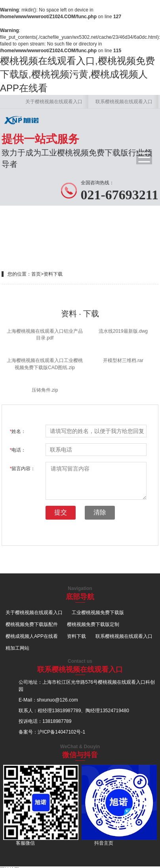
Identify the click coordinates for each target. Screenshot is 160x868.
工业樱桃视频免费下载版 (98, 613)
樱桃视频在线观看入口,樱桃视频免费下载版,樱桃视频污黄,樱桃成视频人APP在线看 (77, 74)
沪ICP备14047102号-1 (61, 732)
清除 (100, 512)
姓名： (18, 431)
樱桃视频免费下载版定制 (93, 624)
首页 (36, 274)
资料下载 (53, 274)
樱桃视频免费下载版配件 (32, 624)
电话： (18, 450)
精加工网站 (17, 648)
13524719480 (114, 711)
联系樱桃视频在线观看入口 (124, 102)
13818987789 (66, 711)
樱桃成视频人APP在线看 (32, 636)
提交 (61, 512)
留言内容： (23, 469)
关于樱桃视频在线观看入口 (54, 102)
